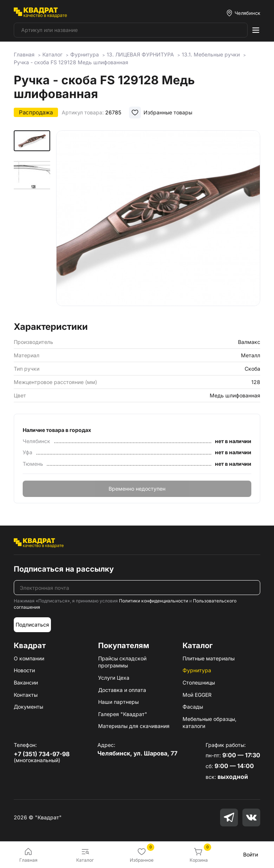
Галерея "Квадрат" (123, 714)
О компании (29, 658)
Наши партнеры (118, 702)
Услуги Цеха (114, 678)
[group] (158, 224)
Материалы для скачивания (134, 726)
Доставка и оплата (122, 690)
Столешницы (199, 682)
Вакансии (26, 682)
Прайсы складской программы (122, 662)
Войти (251, 854)
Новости (24, 670)
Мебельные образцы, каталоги (209, 723)
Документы (28, 707)
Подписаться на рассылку (64, 569)
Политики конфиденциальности (154, 601)
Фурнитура (197, 670)
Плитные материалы (209, 658)
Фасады (193, 707)
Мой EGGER (197, 695)
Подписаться (32, 625)
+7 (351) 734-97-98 (42, 754)
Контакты (26, 695)
